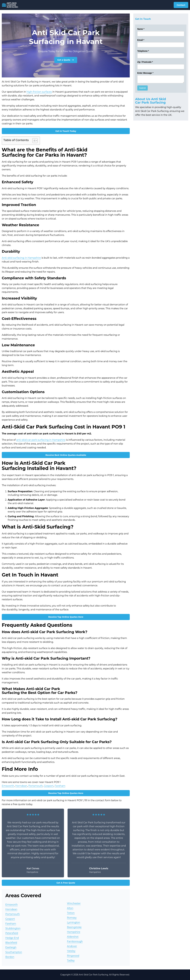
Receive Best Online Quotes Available (66, 455)
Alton (70, 908)
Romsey (72, 918)
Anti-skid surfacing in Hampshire (21, 258)
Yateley (71, 951)
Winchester (74, 903)
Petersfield (12, 933)
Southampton (14, 952)
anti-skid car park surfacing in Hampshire (41, 440)
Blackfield (11, 943)
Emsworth (8, 786)
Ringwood (73, 956)
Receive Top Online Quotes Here (66, 617)
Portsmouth (36, 786)
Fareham (60, 786)
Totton (71, 913)
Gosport (49, 786)
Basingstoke (74, 927)
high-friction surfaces (39, 92)
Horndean (21, 786)
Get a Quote (66, 60)
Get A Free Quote (66, 883)
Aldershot (73, 937)
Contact (181, 5)
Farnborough (75, 941)
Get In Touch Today (66, 131)
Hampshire (74, 932)
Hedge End (12, 938)
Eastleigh (11, 947)
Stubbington (13, 928)
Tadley (71, 960)
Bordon (10, 957)
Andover (72, 946)
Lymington (73, 922)
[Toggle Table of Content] (33, 141)
